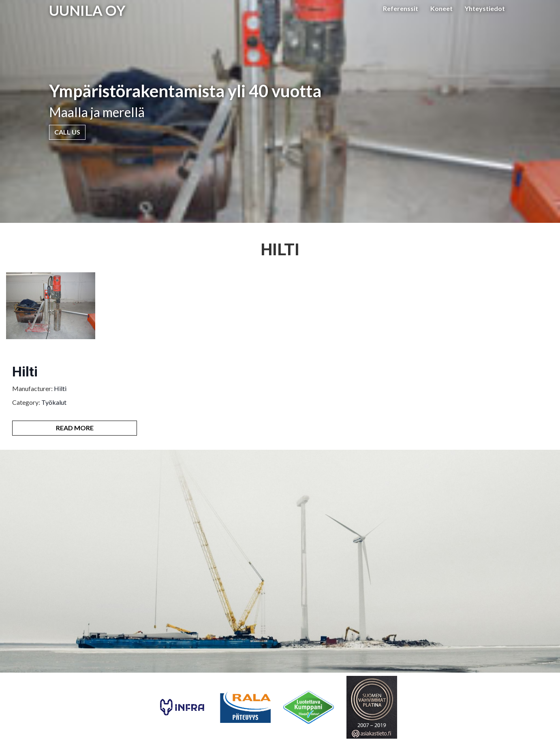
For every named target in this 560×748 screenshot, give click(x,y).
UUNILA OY (87, 10)
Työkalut (54, 402)
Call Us (67, 132)
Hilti (25, 372)
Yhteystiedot (485, 8)
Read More (75, 428)
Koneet (441, 8)
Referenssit (401, 8)
